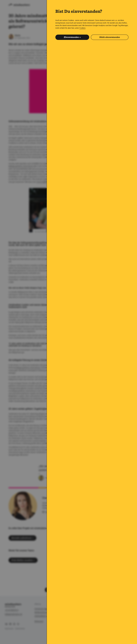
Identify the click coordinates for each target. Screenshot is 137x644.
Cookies (82, 28)
